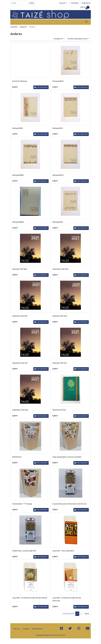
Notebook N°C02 (59, 410)
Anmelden (75, 3)
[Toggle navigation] (86, 22)
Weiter (87, 614)
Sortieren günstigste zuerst (78, 39)
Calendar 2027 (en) (60, 316)
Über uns (16, 629)
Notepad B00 (17, 128)
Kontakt (26, 629)
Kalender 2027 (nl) (60, 363)
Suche (32, 3)
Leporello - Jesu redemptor (63, 551)
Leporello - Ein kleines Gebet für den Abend (30, 598)
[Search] (19, 3)
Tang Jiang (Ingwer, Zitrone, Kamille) (67, 457)
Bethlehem (17, 457)
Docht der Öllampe (20, 81)
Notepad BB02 (18, 175)
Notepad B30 (58, 128)
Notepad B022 (58, 81)
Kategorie (23, 27)
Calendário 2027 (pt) (20, 410)
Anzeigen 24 (58, 39)
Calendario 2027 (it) (20, 363)
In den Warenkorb (41, 87)
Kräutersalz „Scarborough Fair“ (24, 551)
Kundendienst (37, 629)
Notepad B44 (58, 222)
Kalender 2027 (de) (20, 269)
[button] (85, 7)
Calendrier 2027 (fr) (20, 316)
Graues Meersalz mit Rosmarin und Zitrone (69, 504)
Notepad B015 (58, 175)
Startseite (14, 27)
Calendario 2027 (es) (60, 269)
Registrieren (86, 3)
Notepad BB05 (18, 222)
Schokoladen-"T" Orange (22, 504)
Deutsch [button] (63, 3)
